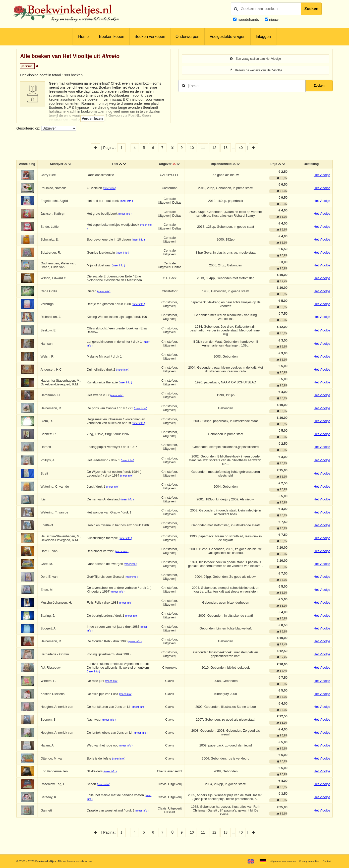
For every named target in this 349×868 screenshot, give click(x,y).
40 (241, 148)
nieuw (273, 20)
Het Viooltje (322, 176)
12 (214, 148)
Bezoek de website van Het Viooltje (255, 71)
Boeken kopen (111, 37)
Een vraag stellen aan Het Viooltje (255, 59)
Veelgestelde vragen (227, 37)
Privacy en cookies (306, 861)
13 (225, 148)
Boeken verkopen (150, 37)
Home (83, 37)
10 (192, 148)
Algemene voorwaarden (275, 861)
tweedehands (248, 20)
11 (203, 148)
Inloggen (263, 37)
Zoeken (311, 9)
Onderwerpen (187, 37)
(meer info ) (112, 189)
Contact (326, 861)
